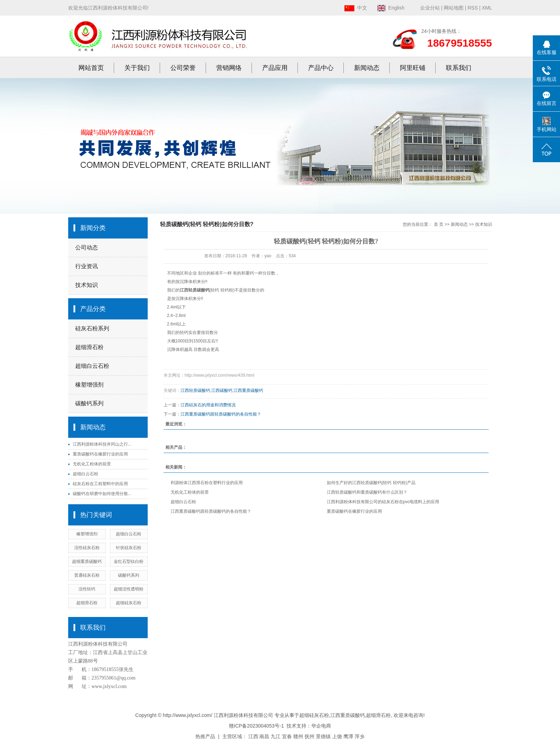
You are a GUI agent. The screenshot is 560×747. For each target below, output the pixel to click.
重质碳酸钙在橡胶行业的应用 (100, 454)
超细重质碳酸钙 (87, 561)
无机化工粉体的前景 (92, 464)
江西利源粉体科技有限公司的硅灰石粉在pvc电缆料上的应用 (383, 502)
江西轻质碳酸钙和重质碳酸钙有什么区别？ (367, 492)
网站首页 (91, 68)
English (391, 8)
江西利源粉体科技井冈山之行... (102, 444)
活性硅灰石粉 (87, 548)
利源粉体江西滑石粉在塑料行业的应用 (207, 483)
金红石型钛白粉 (129, 561)
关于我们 (137, 68)
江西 (253, 736)
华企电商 (321, 726)
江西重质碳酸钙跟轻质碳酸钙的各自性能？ (221, 414)
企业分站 (430, 8)
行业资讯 (87, 266)
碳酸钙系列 (89, 403)
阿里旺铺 (413, 68)
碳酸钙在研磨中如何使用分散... (102, 494)
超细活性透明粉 (129, 589)
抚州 (310, 736)
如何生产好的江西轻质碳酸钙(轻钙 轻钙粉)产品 (371, 483)
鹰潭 (348, 736)
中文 (356, 8)
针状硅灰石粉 (129, 548)
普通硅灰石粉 (87, 575)
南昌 (264, 736)
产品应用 (275, 68)
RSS (473, 8)
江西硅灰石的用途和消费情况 (208, 405)
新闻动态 (367, 68)
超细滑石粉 (89, 347)
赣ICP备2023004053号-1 (257, 726)
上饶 (337, 736)
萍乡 (360, 736)
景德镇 (323, 736)
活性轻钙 (87, 589)
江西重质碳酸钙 (248, 390)
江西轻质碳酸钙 (195, 390)
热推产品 (205, 736)
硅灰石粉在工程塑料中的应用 (100, 484)
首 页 (439, 224)
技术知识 (87, 285)
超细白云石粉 (92, 366)
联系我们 (459, 68)
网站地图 (454, 8)
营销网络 (229, 68)
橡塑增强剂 (89, 385)
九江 (276, 736)
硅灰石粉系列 (92, 328)
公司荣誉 (183, 68)
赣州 (298, 736)
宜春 (287, 736)
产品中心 (321, 68)
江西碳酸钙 (222, 390)
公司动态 (87, 248)
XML (487, 8)
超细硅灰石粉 (129, 603)
